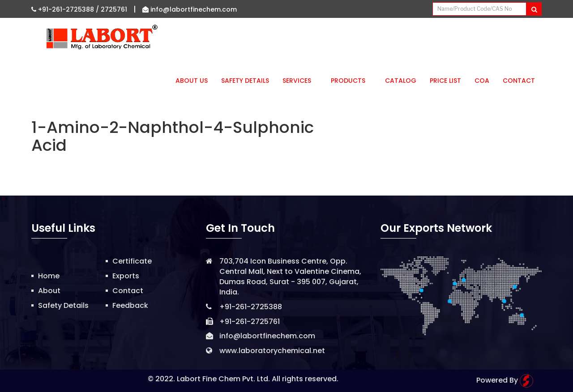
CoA (482, 81)
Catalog (401, 81)
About (49, 291)
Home (49, 276)
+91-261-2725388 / (66, 9)
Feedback (130, 305)
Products (351, 81)
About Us (192, 81)
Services (300, 81)
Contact (519, 81)
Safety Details (245, 81)
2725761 (114, 9)
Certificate (132, 261)
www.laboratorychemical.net (272, 351)
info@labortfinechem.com (190, 9)
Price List (445, 81)
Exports (126, 276)
